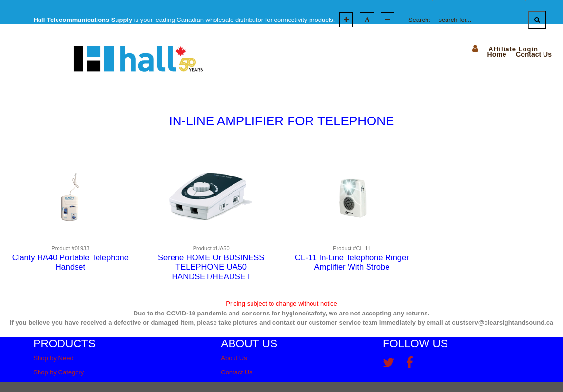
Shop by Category (58, 372)
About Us (234, 358)
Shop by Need (53, 358)
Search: (419, 20)
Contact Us (236, 372)
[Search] (537, 20)
